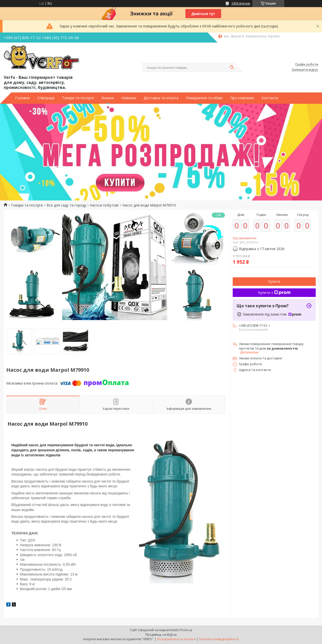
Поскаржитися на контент (176, 639)
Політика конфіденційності (219, 639)
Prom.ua (186, 630)
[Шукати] (231, 67)
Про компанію (242, 98)
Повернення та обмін (204, 98)
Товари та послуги (78, 98)
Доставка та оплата (161, 98)
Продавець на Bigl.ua (161, 635)
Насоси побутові (104, 205)
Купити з (274, 293)
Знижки (108, 98)
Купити (274, 281)
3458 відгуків (241, 3)
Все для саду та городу (66, 205)
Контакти (270, 98)
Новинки (129, 98)
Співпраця (46, 98)
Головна (22, 98)
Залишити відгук (305, 70)
